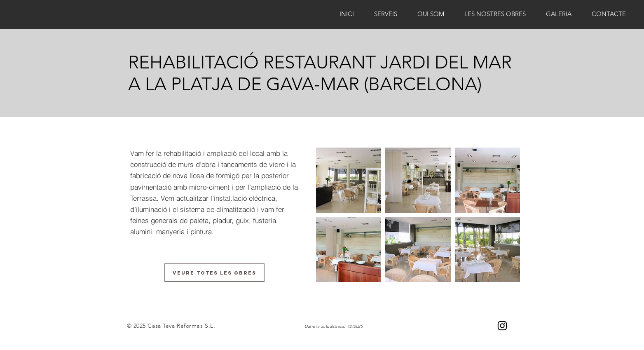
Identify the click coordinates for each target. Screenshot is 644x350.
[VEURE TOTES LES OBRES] (214, 273)
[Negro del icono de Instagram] (502, 326)
